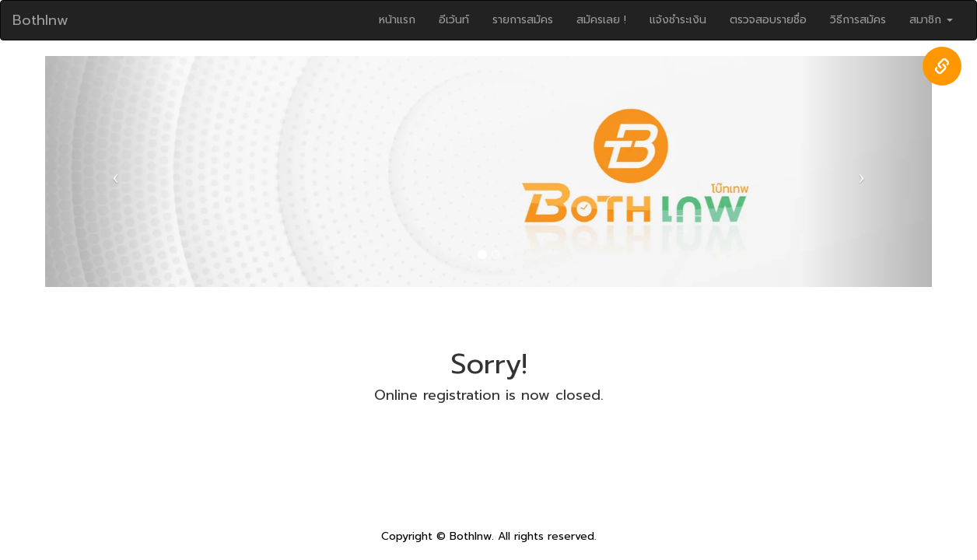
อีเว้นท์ (454, 20)
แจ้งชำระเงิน (678, 20)
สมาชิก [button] (931, 20)
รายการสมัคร (523, 20)
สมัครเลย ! (601, 20)
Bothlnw (40, 20)
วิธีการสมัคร (858, 20)
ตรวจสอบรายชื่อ (768, 20)
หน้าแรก (397, 20)
